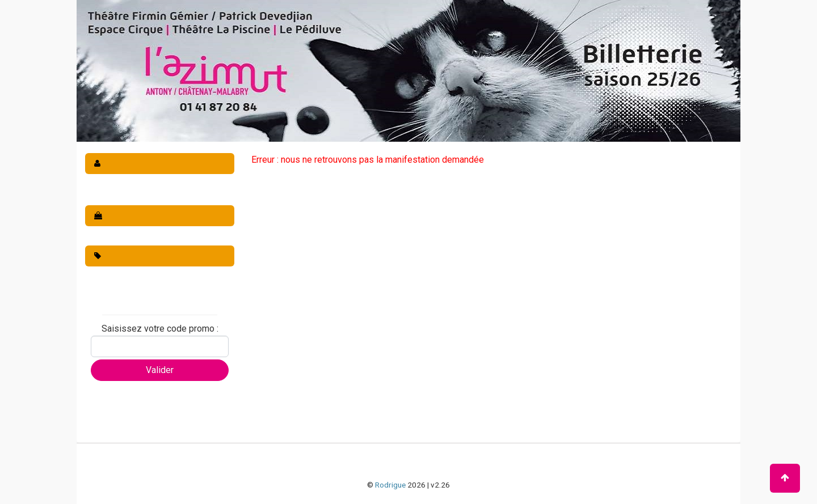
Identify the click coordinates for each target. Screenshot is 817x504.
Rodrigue (390, 485)
